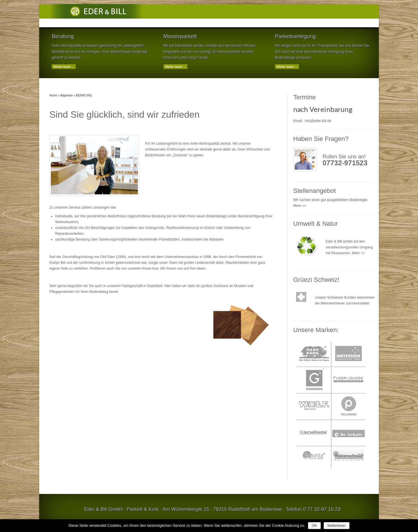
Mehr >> (300, 206)
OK (314, 526)
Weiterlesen (337, 526)
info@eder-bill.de (318, 121)
